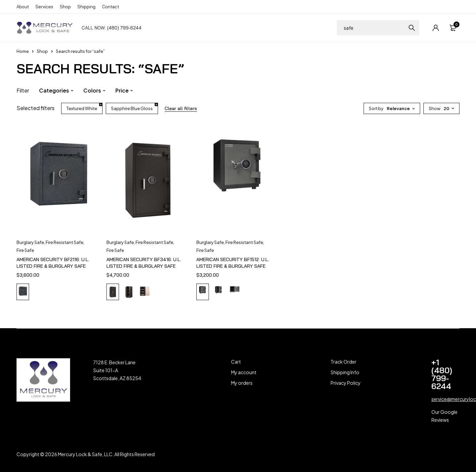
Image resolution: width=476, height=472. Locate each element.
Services (44, 7)
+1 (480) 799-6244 (442, 374)
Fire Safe (25, 250)
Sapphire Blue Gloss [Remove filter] (132, 108)
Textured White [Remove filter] (82, 108)
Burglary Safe (30, 242)
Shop (65, 7)
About (23, 7)
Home (23, 51)
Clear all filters (181, 108)
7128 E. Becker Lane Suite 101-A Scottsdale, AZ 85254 (117, 370)
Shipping (86, 7)
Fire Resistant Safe (64, 242)
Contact (111, 7)
